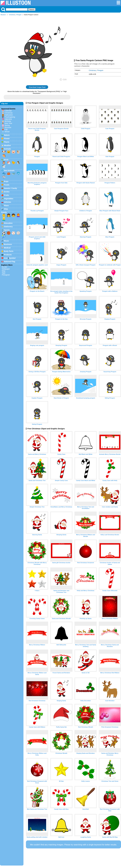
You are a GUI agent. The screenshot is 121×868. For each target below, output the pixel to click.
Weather (7, 145)
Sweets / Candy (10, 188)
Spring (7, 125)
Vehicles (8, 202)
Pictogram (6, 275)
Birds (6, 160)
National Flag (10, 262)
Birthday (8, 121)
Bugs (6, 181)
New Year (8, 123)
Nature (7, 135)
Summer (8, 127)
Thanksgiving (10, 117)
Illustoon (3, 15)
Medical (7, 248)
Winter (7, 132)
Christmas (12, 15)
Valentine (8, 119)
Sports (7, 230)
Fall (6, 130)
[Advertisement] (98, 38)
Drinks (7, 192)
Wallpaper (6, 269)
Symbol (12, 258)
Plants (7, 142)
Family (4, 212)
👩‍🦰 (18, 215)
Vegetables (9, 199)
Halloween (9, 115)
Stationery (8, 227)
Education (8, 223)
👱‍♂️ (4, 219)
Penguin (19, 15)
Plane (6, 206)
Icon (6, 258)
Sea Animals (9, 171)
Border (5, 267)
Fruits (6, 195)
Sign (4, 273)
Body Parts (9, 251)
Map (4, 271)
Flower (7, 139)
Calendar (8, 111)
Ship (6, 209)
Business (8, 244)
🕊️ (4, 166)
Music (6, 241)
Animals (7, 149)
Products (8, 255)
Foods (7, 185)
